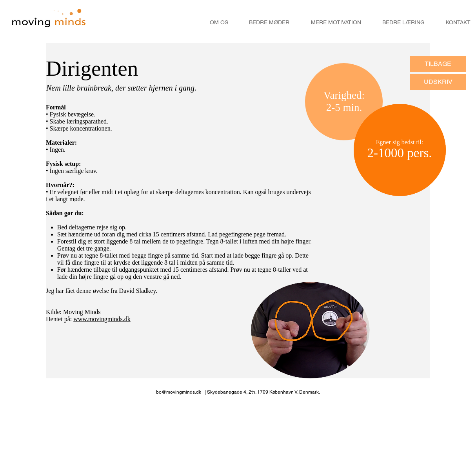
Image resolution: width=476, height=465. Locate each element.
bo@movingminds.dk (179, 392)
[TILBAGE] (438, 64)
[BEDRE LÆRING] (403, 23)
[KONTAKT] (458, 23)
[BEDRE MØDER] (269, 23)
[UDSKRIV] (438, 82)
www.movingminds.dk (102, 319)
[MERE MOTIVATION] (336, 23)
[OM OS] (219, 23)
